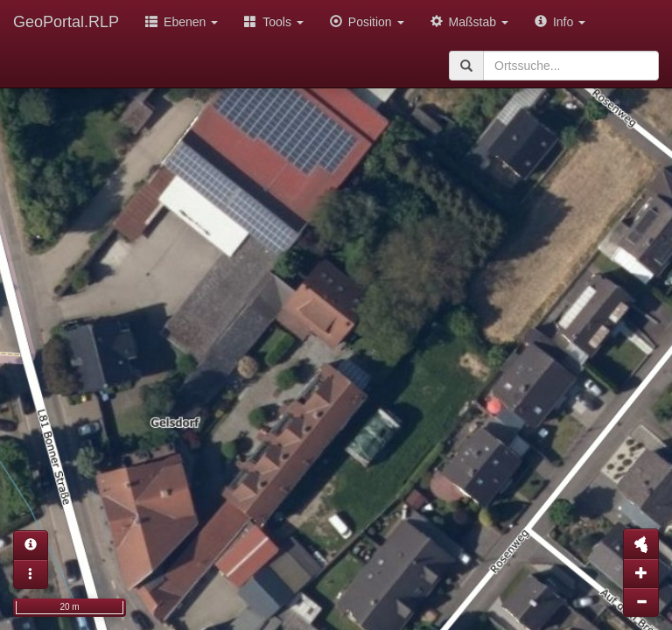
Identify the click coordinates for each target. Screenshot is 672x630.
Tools (274, 22)
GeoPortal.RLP (66, 22)
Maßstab (469, 22)
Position (367, 22)
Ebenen (182, 22)
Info (560, 22)
